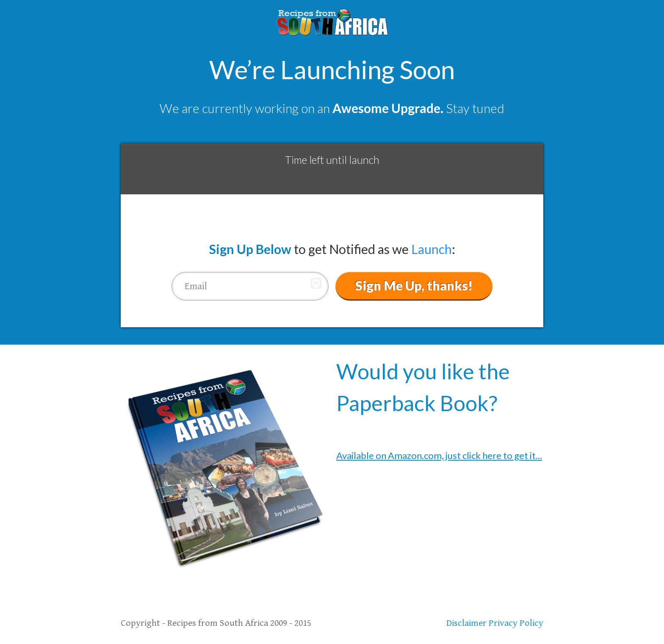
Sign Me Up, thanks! (414, 285)
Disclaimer (466, 623)
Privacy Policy (516, 623)
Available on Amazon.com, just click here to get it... (439, 455)
